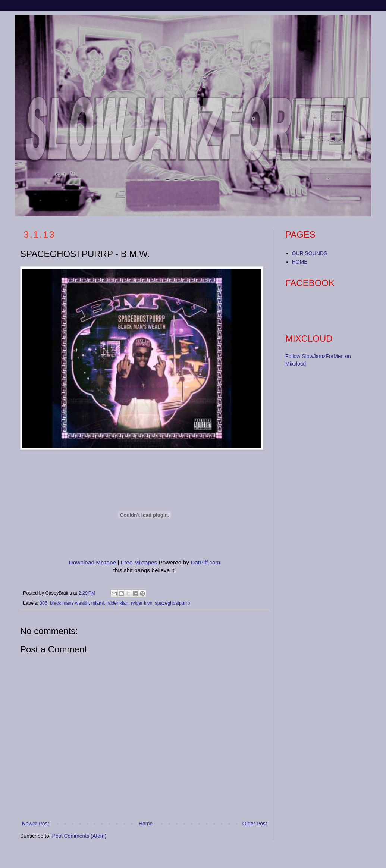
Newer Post (35, 824)
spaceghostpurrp (173, 603)
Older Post (255, 824)
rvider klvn (142, 603)
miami (98, 603)
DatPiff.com (205, 562)
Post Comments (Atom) (79, 836)
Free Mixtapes (139, 562)
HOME (300, 262)
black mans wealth (69, 603)
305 (43, 603)
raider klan (117, 603)
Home (146, 824)
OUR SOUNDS (310, 253)
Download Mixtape (93, 562)
